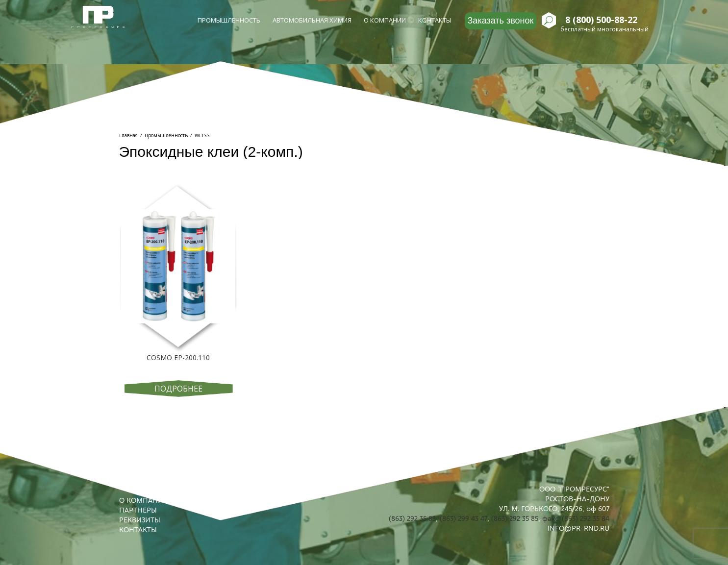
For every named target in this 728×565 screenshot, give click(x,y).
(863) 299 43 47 (464, 518)
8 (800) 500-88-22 (601, 20)
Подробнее (178, 389)
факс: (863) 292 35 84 (576, 518)
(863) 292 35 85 (515, 518)
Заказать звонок (501, 21)
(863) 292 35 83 (412, 518)
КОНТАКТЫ (138, 530)
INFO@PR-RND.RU (578, 528)
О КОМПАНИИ (144, 500)
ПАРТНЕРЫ (138, 510)
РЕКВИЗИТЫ (140, 520)
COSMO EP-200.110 (178, 357)
